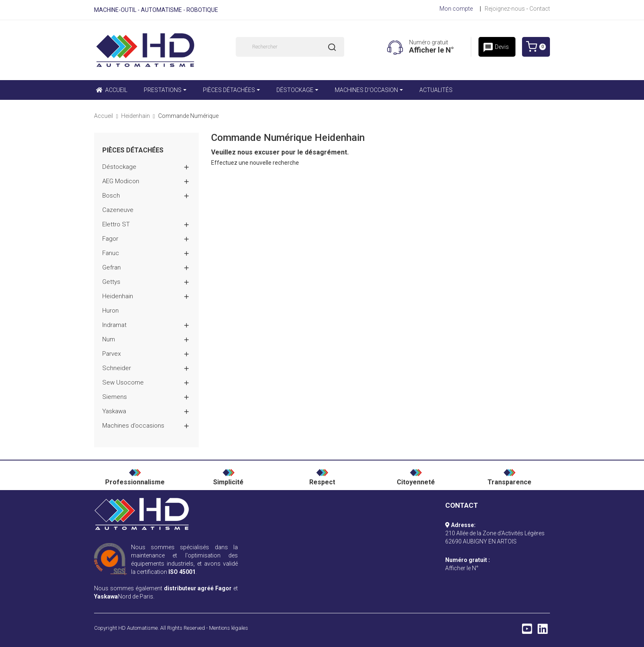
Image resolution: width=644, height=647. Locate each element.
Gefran (112, 267)
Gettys (111, 282)
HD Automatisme (138, 628)
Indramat (114, 325)
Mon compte (456, 9)
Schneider (117, 368)
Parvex (112, 354)
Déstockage (119, 167)
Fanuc (111, 253)
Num (109, 339)
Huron (110, 311)
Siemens (115, 397)
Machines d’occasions (133, 426)
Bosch (111, 196)
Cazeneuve (118, 210)
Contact (540, 9)
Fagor (110, 239)
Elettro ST (116, 224)
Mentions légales (229, 628)
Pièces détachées (133, 150)
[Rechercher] (290, 47)
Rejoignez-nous (505, 9)
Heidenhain (118, 296)
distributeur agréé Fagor (198, 588)
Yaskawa (114, 411)
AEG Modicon (121, 181)
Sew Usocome (123, 382)
